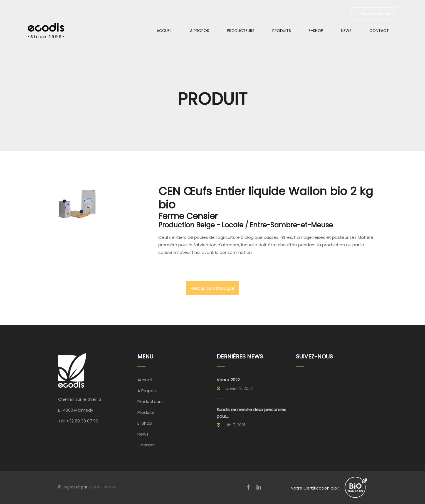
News (346, 31)
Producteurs (241, 31)
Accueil (164, 31)
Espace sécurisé (374, 13)
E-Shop (316, 31)
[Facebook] (248, 487)
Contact (379, 31)
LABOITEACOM (102, 487)
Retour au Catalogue (212, 288)
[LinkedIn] (259, 487)
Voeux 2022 (228, 380)
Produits (282, 31)
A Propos (200, 31)
